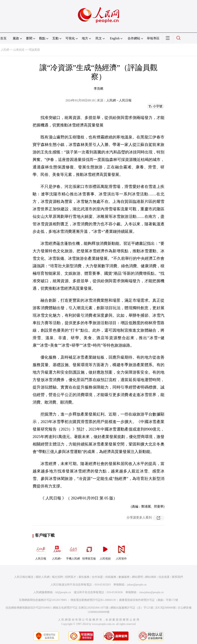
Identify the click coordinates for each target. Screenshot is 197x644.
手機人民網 (73, 551)
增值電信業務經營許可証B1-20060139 (93, 600)
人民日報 (41, 551)
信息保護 (164, 577)
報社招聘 (57, 577)
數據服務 (124, 577)
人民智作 (121, 551)
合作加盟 (97, 577)
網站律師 (151, 577)
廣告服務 (84, 577)
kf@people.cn (63, 592)
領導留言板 (89, 551)
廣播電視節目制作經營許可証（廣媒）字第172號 (149, 600)
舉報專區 (153, 38)
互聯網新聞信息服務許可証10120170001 (43, 600)
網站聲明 (137, 577)
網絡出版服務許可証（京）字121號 (132, 608)
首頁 (3, 38)
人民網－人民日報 (119, 100)
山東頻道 (19, 50)
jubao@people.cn (137, 585)
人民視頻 (105, 551)
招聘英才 (71, 577)
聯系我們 (177, 577)
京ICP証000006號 (166, 608)
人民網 (5, 50)
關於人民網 (43, 577)
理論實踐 (34, 50)
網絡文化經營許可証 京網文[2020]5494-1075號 (81, 608)
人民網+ (57, 551)
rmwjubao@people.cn (151, 592)
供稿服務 (111, 577)
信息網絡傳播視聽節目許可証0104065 (28, 608)
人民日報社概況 (24, 577)
